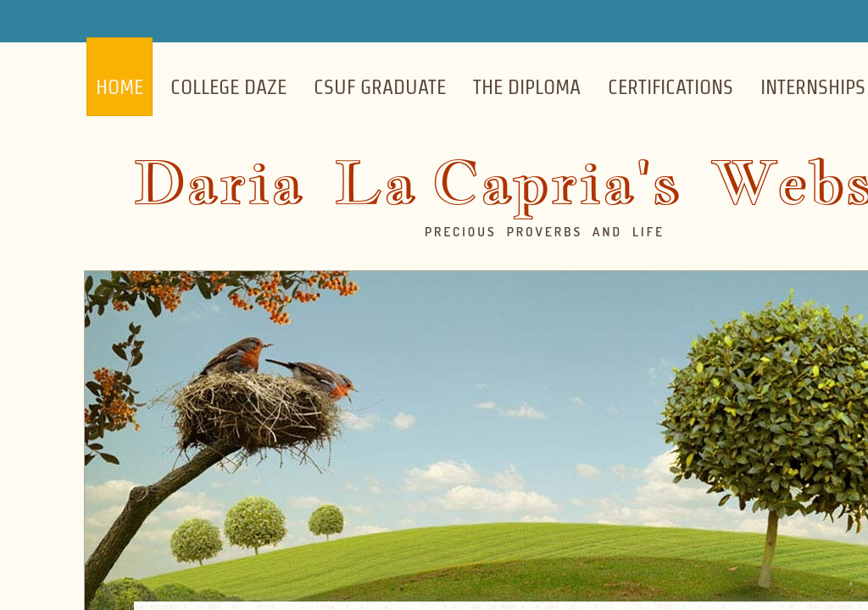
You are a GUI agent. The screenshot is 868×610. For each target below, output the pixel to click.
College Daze (228, 87)
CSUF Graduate (380, 87)
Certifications (670, 87)
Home (120, 87)
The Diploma (527, 87)
